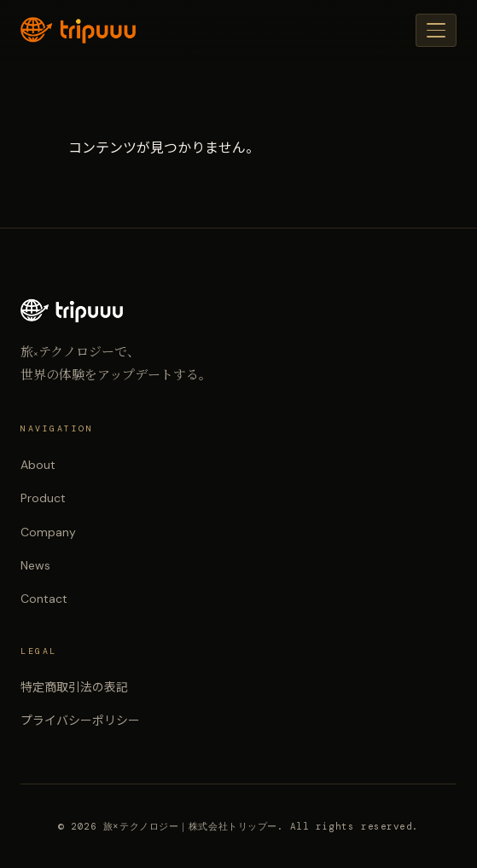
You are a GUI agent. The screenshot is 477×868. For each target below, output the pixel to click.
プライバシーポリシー (80, 720)
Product (43, 498)
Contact (44, 599)
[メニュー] (436, 30)
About (38, 465)
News (35, 565)
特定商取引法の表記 (74, 687)
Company (48, 532)
